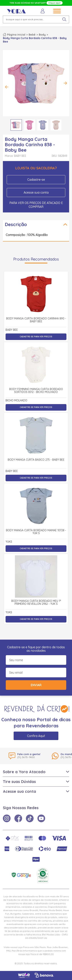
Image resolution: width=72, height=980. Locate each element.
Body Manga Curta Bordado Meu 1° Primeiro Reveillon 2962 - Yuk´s (36, 603)
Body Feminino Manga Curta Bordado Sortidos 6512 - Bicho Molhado (36, 391)
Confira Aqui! (36, 736)
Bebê (32, 35)
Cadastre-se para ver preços (36, 337)
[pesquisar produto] (64, 19)
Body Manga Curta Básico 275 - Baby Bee (36, 460)
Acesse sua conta (36, 192)
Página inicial (16, 35)
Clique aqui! (55, 3)
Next (65, 83)
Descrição (16, 224)
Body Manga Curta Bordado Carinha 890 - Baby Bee (36, 320)
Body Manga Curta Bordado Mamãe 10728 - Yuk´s (36, 532)
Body (42, 35)
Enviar (36, 685)
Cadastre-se (36, 180)
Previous (7, 87)
